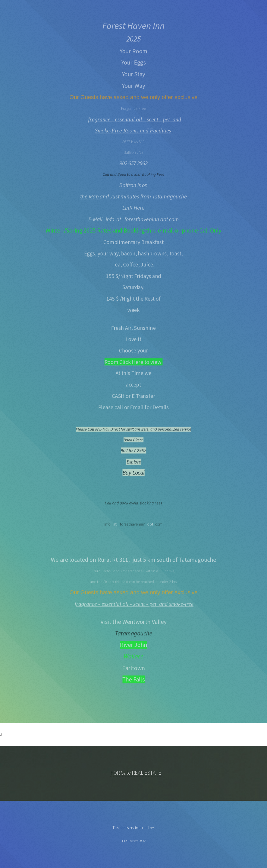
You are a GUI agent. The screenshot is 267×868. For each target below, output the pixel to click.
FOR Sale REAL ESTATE (136, 773)
